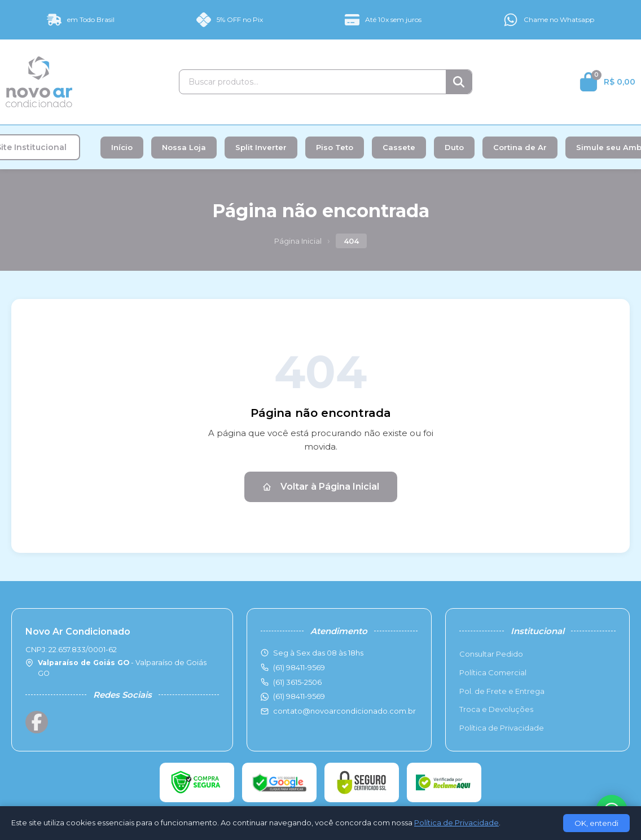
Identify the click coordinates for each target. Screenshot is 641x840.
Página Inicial (298, 241)
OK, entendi (596, 823)
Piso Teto (335, 147)
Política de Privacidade (502, 728)
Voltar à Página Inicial (321, 487)
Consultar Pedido (491, 654)
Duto (454, 147)
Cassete (399, 147)
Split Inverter (261, 147)
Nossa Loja (184, 147)
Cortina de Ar (520, 147)
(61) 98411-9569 (299, 696)
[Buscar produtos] (313, 82)
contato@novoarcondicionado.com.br (344, 711)
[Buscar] (459, 82)
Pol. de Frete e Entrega (502, 691)
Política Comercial (493, 672)
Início (122, 147)
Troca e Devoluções (496, 709)
